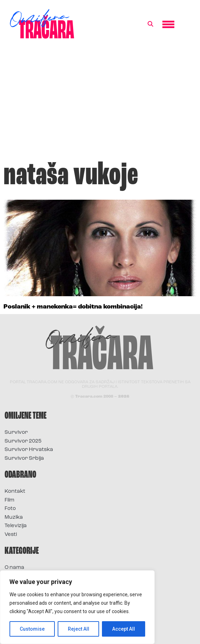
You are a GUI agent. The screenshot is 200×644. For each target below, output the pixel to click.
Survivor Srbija (24, 459)
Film (9, 500)
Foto (10, 509)
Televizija (16, 526)
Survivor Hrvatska (29, 450)
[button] (150, 24)
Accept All (124, 629)
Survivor (16, 433)
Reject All (79, 629)
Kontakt (15, 492)
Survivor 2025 (23, 441)
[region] (77, 607)
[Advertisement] (100, 103)
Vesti (11, 535)
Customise (32, 629)
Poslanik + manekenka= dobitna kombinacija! (73, 307)
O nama (14, 568)
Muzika (14, 517)
